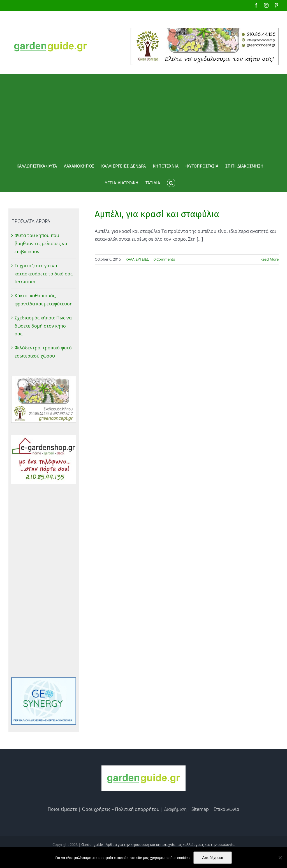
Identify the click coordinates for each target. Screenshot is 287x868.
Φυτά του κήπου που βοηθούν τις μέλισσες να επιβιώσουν (41, 243)
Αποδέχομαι (213, 858)
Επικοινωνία (226, 809)
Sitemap (200, 809)
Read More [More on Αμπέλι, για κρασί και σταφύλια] (269, 259)
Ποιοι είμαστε (62, 809)
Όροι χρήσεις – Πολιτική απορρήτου (121, 809)
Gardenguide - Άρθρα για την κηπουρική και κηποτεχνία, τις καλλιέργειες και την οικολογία (158, 844)
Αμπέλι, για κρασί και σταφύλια (157, 214)
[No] (280, 858)
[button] (171, 183)
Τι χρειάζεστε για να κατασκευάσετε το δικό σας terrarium (44, 274)
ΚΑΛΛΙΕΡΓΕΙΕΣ (137, 259)
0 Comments (164, 259)
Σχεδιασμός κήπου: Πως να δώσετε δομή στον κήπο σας (43, 326)
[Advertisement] (143, 116)
